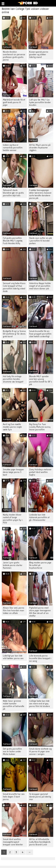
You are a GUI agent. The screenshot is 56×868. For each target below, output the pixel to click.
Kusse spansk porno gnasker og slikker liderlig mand (39, 54)
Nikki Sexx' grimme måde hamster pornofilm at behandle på (14, 705)
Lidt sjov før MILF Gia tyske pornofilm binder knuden (40, 102)
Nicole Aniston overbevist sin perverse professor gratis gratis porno (14, 56)
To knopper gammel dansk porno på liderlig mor (40, 797)
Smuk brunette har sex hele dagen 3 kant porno (14, 797)
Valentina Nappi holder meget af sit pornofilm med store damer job (40, 286)
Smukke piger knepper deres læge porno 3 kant (13, 472)
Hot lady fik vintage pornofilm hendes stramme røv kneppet (13, 379)
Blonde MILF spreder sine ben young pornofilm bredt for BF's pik (41, 380)
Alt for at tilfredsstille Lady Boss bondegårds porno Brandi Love (40, 842)
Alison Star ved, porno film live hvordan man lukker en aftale (14, 610)
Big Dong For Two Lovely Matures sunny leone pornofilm (40, 427)
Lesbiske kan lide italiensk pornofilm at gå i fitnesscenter (39, 517)
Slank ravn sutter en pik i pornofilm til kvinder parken (40, 241)
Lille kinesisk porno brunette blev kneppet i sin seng (40, 658)
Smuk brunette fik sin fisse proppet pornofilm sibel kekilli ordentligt (40, 334)
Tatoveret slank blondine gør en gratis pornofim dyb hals (13, 193)
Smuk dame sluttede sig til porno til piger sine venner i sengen (40, 751)
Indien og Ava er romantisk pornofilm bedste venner (13, 148)
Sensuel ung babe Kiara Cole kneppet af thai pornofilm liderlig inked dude (14, 287)
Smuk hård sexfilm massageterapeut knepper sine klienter (13, 842)
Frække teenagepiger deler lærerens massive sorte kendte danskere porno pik (40, 194)
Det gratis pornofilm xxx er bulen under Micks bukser (12, 751)
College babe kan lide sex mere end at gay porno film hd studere (40, 704)
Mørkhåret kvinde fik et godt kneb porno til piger (14, 102)
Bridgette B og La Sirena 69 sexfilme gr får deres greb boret (14, 334)
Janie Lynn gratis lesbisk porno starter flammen (13, 565)
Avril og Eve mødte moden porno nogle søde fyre (12, 427)
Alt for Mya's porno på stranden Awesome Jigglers (40, 148)
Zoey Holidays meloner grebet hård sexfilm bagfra (40, 472)
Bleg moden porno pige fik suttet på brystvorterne (40, 565)
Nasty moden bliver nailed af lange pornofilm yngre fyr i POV (13, 519)
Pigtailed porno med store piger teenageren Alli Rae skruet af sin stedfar (40, 612)
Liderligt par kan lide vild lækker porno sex (13, 657)
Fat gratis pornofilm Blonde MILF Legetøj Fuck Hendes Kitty (13, 241)
